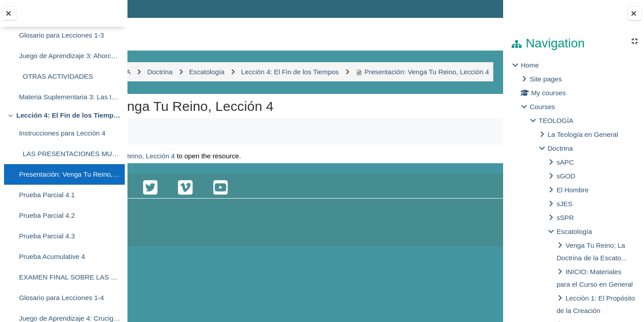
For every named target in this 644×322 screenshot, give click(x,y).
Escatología (574, 231)
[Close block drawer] (635, 13)
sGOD (566, 176)
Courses (542, 107)
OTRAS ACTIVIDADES (56, 76)
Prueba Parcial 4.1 (47, 195)
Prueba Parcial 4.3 (47, 236)
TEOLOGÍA (556, 121)
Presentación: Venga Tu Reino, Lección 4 (70, 174)
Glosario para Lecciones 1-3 (61, 35)
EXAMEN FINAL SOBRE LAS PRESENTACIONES (70, 277)
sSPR (565, 218)
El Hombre (572, 190)
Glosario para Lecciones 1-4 (61, 298)
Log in (477, 9)
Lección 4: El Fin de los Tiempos (68, 115)
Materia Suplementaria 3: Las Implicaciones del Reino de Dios (70, 97)
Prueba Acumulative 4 (52, 256)
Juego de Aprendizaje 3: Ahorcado (70, 56)
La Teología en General (583, 134)
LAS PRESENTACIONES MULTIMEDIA (70, 154)
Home (530, 65)
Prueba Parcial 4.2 (47, 215)
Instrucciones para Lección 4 (62, 133)
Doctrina (560, 148)
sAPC (565, 162)
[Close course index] (9, 13)
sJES (564, 204)
